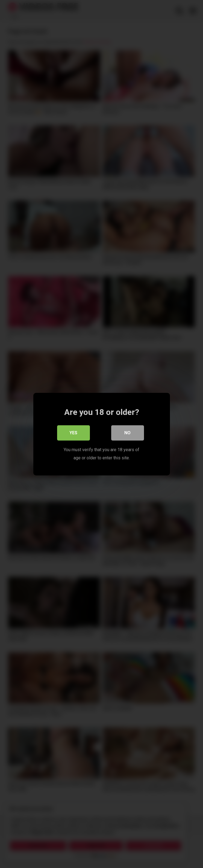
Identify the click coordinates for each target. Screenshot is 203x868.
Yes (73, 433)
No (127, 433)
